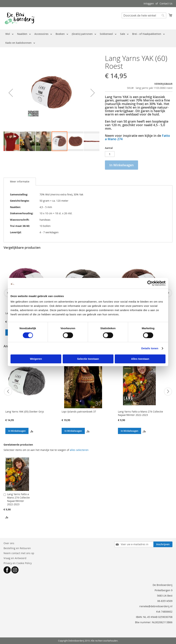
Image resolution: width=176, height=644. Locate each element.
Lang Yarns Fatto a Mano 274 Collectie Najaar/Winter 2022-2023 (140, 413)
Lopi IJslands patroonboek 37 (79, 412)
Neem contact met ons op (19, 553)
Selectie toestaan (88, 359)
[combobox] (144, 15)
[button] (11, 93)
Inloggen (149, 3)
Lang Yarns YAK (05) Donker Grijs (25, 412)
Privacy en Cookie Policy (18, 563)
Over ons (9, 543)
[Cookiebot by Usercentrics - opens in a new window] (150, 283)
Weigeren (36, 359)
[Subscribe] (163, 544)
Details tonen (150, 348)
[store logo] (20, 18)
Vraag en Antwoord (15, 558)
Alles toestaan (140, 359)
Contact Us (166, 3)
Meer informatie (20, 181)
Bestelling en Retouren (17, 548)
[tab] (20, 182)
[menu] (88, 38)
